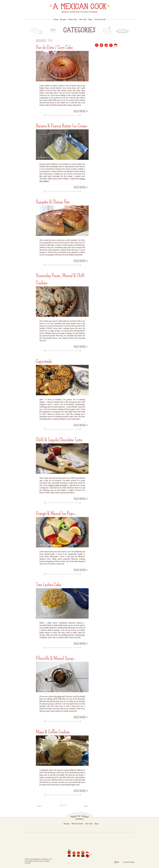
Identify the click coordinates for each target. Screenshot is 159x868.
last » (86, 806)
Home (56, 19)
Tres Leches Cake (48, 585)
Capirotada (44, 361)
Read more (80, 111)
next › (40, 806)
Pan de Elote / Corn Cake (54, 47)
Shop (90, 19)
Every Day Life (100, 19)
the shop (58, 696)
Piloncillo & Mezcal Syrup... (56, 658)
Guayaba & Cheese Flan (53, 202)
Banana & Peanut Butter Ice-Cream (62, 126)
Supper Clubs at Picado (58, 485)
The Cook (83, 19)
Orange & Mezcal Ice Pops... (57, 513)
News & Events (77, 824)
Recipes (63, 19)
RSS (117, 862)
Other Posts (73, 19)
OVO (133, 862)
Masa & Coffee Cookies (53, 732)
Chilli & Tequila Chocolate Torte (59, 440)
